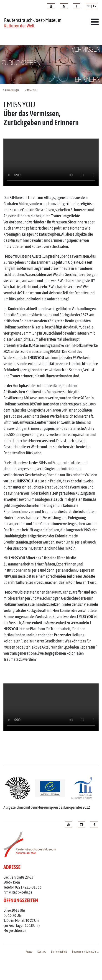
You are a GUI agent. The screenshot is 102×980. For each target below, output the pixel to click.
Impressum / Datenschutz (85, 952)
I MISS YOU (31, 90)
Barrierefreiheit (59, 952)
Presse (29, 952)
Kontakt (42, 952)
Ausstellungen (12, 90)
